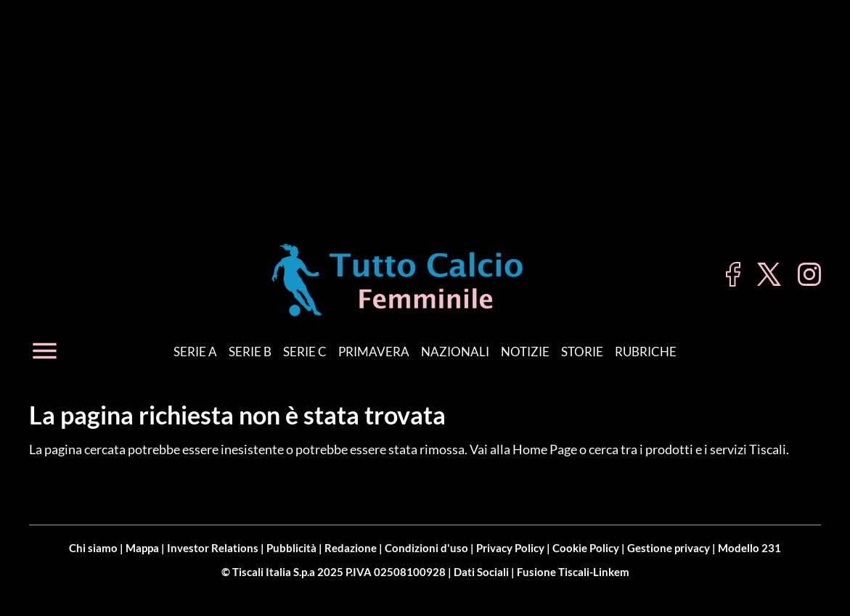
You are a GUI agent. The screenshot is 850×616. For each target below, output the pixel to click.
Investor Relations (213, 548)
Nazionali (455, 352)
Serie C (305, 352)
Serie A (195, 352)
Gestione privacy (669, 548)
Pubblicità (291, 548)
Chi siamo (93, 548)
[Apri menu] (45, 351)
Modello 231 (749, 548)
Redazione (351, 548)
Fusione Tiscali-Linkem (573, 572)
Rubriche (646, 352)
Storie (582, 352)
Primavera (374, 352)
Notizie (525, 352)
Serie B (250, 352)
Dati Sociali (481, 572)
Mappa (142, 548)
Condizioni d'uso (426, 548)
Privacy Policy (510, 548)
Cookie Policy (586, 548)
